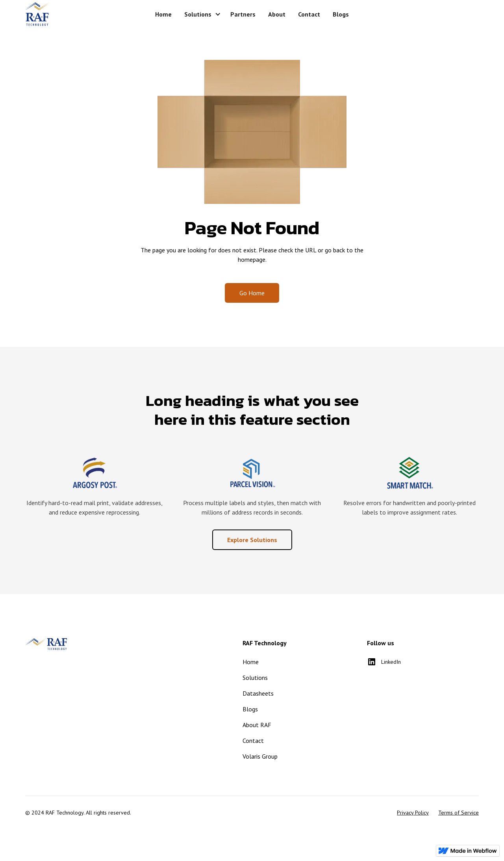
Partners (243, 14)
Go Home (252, 293)
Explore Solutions (252, 540)
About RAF (257, 725)
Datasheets (258, 693)
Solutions (255, 678)
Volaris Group (260, 756)
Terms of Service (459, 813)
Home (163, 14)
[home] (72, 14)
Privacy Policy (413, 813)
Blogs (250, 709)
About (277, 14)
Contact (309, 14)
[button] (201, 14)
